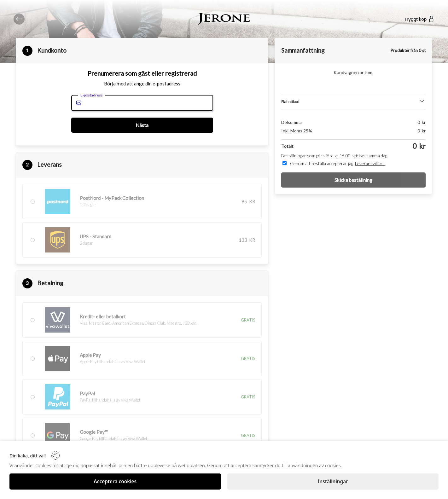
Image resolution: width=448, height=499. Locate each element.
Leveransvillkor (370, 163)
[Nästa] (142, 125)
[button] (142, 221)
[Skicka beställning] (353, 180)
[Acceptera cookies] (115, 482)
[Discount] (353, 102)
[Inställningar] (333, 482)
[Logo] (224, 19)
